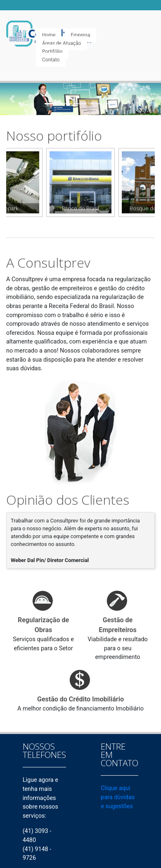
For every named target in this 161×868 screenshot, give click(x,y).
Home (49, 35)
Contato (51, 60)
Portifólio (52, 52)
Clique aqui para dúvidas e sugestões (118, 797)
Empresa (80, 35)
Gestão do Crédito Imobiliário (80, 699)
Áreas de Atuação (62, 43)
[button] (12, 99)
